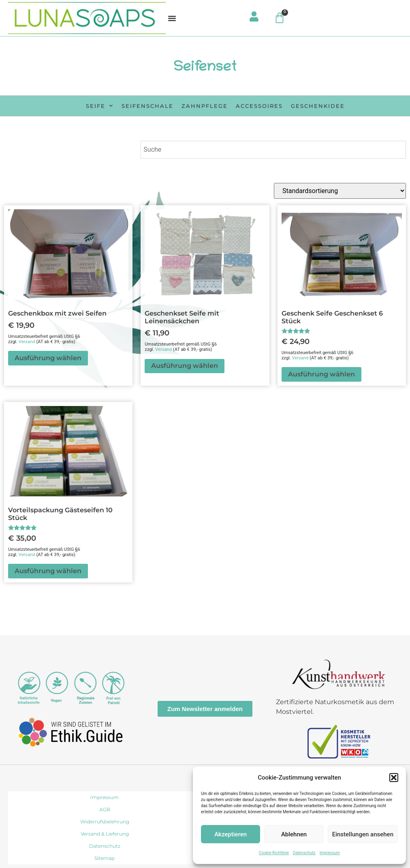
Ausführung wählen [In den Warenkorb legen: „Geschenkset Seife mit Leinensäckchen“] (185, 366)
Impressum (330, 853)
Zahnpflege (205, 106)
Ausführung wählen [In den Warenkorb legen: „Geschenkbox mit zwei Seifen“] (48, 358)
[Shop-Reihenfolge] (340, 191)
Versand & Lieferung (105, 834)
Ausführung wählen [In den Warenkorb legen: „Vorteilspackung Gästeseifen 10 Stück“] (48, 571)
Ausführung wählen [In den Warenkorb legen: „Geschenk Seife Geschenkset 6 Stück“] (321, 374)
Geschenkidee (318, 106)
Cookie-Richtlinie (274, 853)
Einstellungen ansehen (363, 834)
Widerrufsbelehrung (105, 822)
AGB (105, 809)
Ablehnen (294, 834)
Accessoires (259, 106)
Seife (100, 106)
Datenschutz (304, 853)
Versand (27, 342)
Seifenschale (147, 106)
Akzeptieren (231, 834)
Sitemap (105, 858)
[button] (394, 778)
